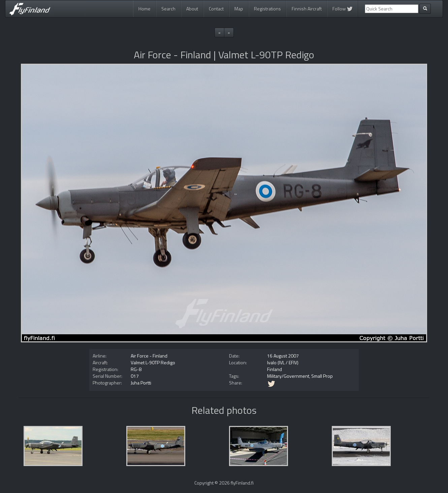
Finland (275, 369)
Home (145, 9)
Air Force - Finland (149, 356)
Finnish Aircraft (307, 9)
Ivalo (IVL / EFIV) (283, 362)
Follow (343, 9)
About (192, 9)
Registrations (267, 9)
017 (135, 376)
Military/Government (288, 376)
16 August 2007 (283, 356)
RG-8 (136, 369)
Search (168, 9)
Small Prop (322, 376)
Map (239, 9)
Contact (216, 9)
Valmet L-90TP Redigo (153, 362)
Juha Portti (141, 383)
